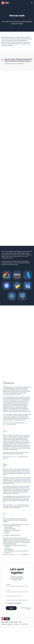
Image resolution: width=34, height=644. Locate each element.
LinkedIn (7, 622)
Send (11, 608)
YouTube (16, 622)
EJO (4, 416)
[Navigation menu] (32, 3)
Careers (20, 622)
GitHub (3, 622)
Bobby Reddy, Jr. (14, 457)
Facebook (11, 622)
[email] (17, 584)
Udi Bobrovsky (15, 505)
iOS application (8, 548)
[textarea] (17, 597)
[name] (17, 590)
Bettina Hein (18, 555)
